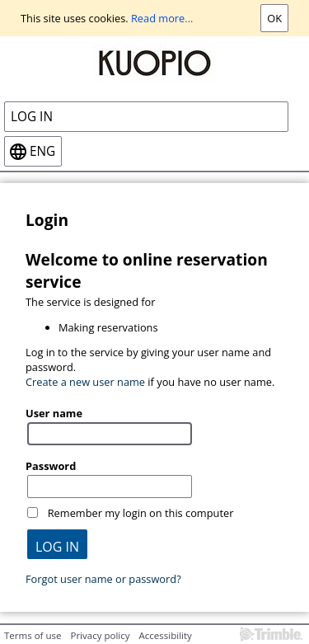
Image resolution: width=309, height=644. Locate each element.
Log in (32, 117)
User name (54, 413)
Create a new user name (85, 382)
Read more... (162, 18)
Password (51, 466)
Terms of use (33, 635)
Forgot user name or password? (103, 579)
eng (42, 151)
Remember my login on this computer (141, 513)
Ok (274, 18)
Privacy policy (100, 635)
